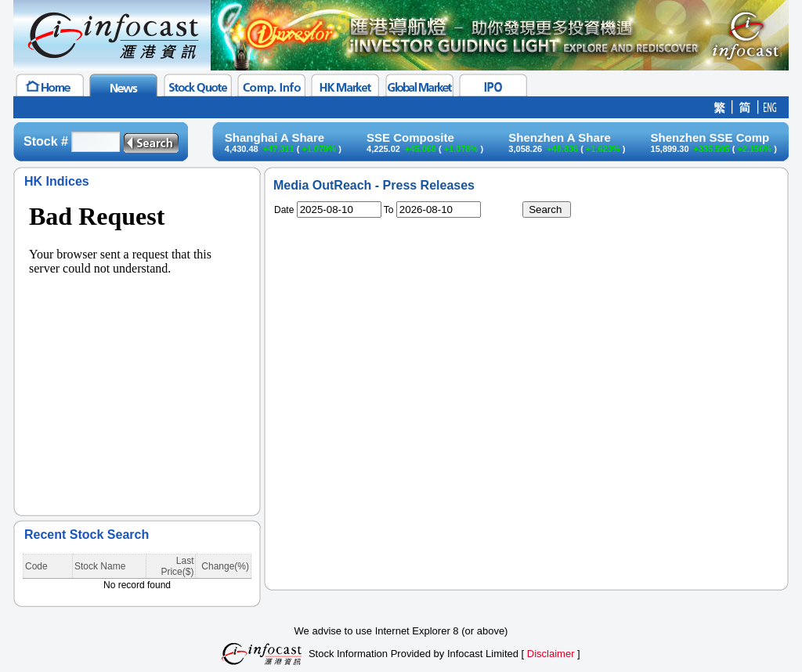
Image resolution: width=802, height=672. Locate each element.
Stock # (46, 141)
